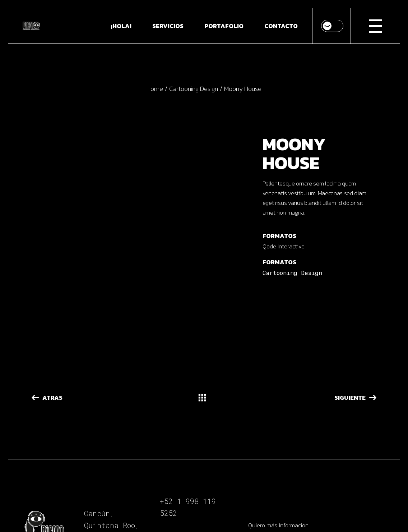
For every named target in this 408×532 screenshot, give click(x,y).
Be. (166, 482)
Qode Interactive (284, 246)
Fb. (166, 473)
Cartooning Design (292, 273)
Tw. (210, 473)
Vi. (188, 482)
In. (188, 473)
